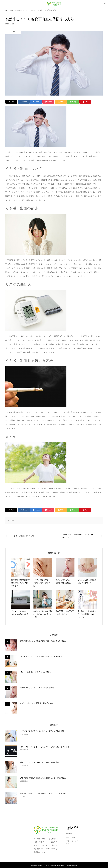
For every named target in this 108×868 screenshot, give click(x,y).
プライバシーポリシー (72, 842)
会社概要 (69, 834)
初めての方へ (71, 837)
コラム (12, 521)
